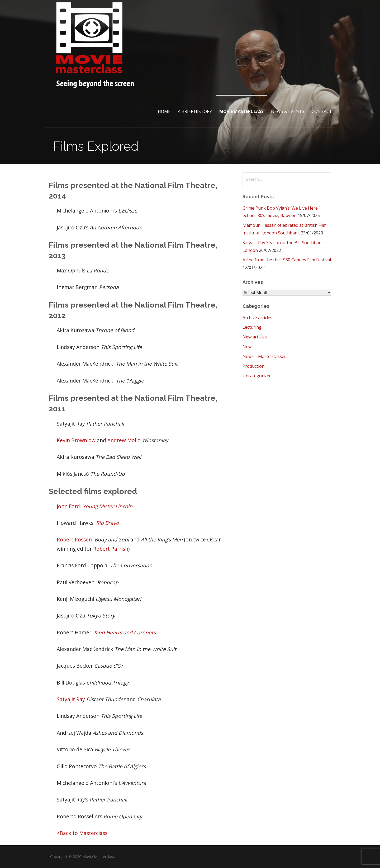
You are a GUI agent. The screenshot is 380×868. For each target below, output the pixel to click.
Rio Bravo (108, 523)
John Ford (68, 506)
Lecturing (252, 327)
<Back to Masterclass (82, 833)
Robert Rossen (74, 539)
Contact (322, 111)
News (248, 347)
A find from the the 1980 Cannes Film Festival (287, 260)
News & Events (288, 111)
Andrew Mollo (124, 440)
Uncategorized (257, 376)
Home (164, 111)
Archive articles (257, 318)
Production (253, 366)
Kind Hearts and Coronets (125, 632)
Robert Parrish (111, 549)
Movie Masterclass (241, 111)
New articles (255, 337)
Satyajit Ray (71, 699)
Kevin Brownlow (76, 440)
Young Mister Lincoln (108, 506)
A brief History (195, 111)
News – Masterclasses (264, 356)
